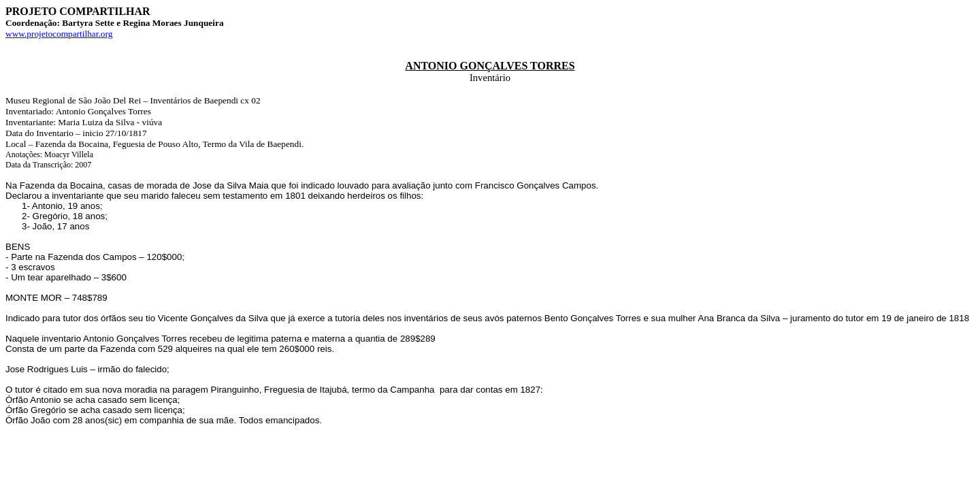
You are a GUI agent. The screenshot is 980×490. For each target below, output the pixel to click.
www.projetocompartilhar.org (59, 34)
